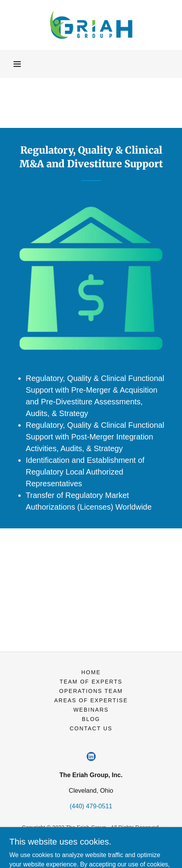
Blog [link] (91, 719)
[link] (91, 25)
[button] (17, 64)
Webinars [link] (91, 710)
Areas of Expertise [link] (91, 700)
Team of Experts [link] (91, 682)
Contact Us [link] (91, 728)
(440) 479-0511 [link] (91, 806)
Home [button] (91, 672)
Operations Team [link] (91, 691)
